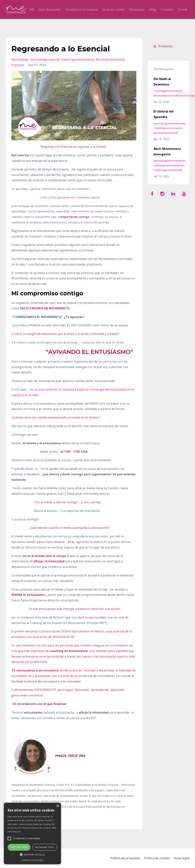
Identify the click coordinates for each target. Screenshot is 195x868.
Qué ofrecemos (50, 10)
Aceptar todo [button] (19, 847)
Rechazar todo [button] (45, 847)
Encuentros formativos (82, 10)
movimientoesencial (110, 59)
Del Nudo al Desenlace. (162, 82)
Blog (153, 10)
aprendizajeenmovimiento (170, 123)
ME (32, 10)
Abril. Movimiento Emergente (167, 151)
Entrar (183, 10)
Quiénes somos (113, 10)
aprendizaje (20, 59)
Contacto (167, 10)
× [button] (58, 806)
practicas (18, 65)
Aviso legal (182, 858)
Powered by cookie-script (32, 860)
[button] (32, 855)
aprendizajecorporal (44, 59)
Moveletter (137, 10)
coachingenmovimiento (78, 59)
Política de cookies (156, 858)
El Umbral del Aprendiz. (164, 114)
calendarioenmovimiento (169, 165)
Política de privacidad (124, 858)
